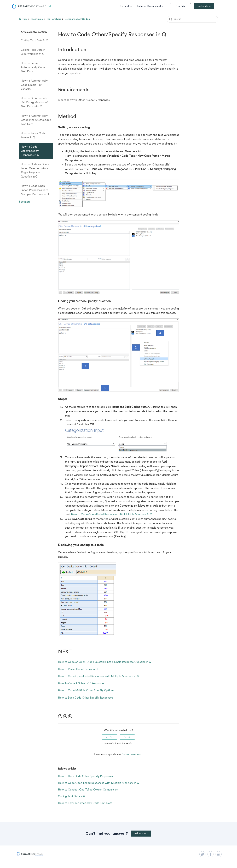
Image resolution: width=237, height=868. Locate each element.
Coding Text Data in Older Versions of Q (33, 52)
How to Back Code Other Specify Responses (85, 698)
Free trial (180, 6)
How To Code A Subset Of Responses (81, 684)
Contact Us (126, 6)
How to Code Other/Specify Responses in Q (30, 151)
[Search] (192, 19)
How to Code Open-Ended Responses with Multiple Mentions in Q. (112, 515)
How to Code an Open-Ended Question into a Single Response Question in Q (35, 171)
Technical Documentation (150, 6)
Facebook (60, 716)
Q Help (23, 19)
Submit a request (132, 754)
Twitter (65, 716)
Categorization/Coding (77, 19)
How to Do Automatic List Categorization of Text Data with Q (34, 103)
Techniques (37, 19)
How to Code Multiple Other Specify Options (86, 691)
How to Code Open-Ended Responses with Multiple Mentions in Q (35, 190)
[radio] (109, 737)
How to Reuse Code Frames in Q (33, 136)
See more (25, 202)
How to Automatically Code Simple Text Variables (34, 85)
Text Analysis (54, 19)
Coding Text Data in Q (34, 41)
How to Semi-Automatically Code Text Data (33, 68)
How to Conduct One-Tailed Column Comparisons (88, 790)
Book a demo (204, 6)
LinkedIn (70, 716)
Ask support (141, 834)
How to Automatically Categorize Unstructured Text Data (36, 120)
